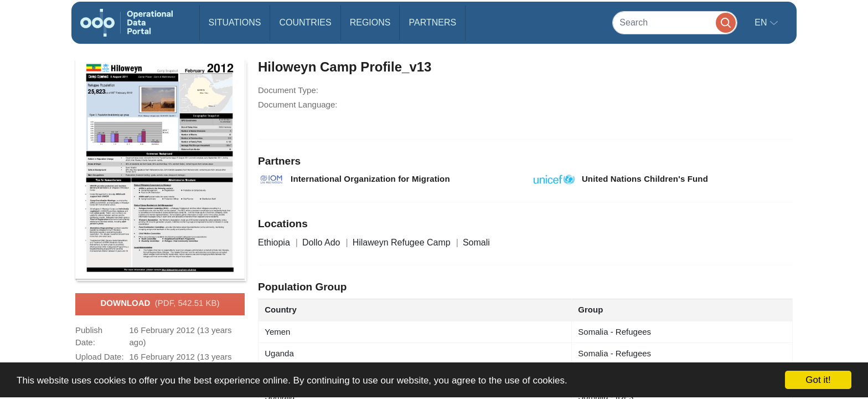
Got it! (818, 380)
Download (160, 304)
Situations (235, 22)
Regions (370, 22)
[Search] (675, 22)
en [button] (762, 22)
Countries (305, 22)
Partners (432, 22)
